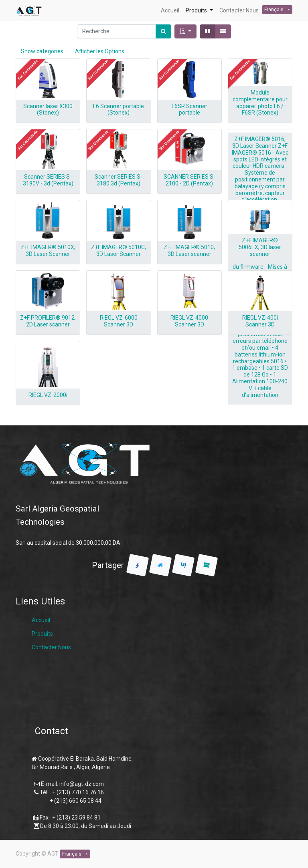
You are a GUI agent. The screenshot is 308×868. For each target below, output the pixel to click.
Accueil (41, 620)
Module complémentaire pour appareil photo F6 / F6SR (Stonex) (260, 103)
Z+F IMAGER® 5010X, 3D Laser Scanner (48, 251)
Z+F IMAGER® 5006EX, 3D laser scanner (260, 247)
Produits (42, 634)
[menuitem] (170, 11)
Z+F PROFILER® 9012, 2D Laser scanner (48, 321)
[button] (185, 31)
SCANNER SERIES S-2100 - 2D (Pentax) (189, 180)
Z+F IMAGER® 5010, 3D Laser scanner (189, 251)
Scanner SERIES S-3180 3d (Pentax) (119, 180)
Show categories (42, 51)
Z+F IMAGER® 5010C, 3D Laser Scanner (119, 251)
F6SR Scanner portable (189, 110)
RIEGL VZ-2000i (48, 395)
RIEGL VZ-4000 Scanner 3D (189, 321)
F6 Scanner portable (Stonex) (119, 110)
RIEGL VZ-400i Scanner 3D (260, 321)
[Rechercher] (163, 31)
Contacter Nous (51, 647)
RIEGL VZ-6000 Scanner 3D (119, 321)
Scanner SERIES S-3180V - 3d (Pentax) (48, 180)
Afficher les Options (100, 51)
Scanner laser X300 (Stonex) (48, 110)
